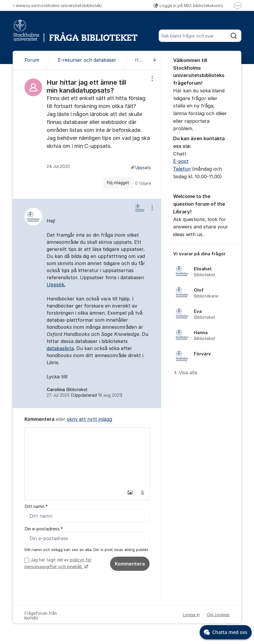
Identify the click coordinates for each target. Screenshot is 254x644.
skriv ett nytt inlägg (90, 419)
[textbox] (87, 457)
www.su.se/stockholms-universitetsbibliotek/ (57, 5)
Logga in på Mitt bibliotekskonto (188, 5)
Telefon (182, 169)
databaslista (60, 348)
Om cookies (218, 615)
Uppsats (143, 168)
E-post (181, 161)
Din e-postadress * (44, 529)
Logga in (191, 615)
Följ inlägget (118, 183)
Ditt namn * (36, 506)
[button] (130, 493)
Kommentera (130, 564)
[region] (87, 134)
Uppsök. (56, 285)
